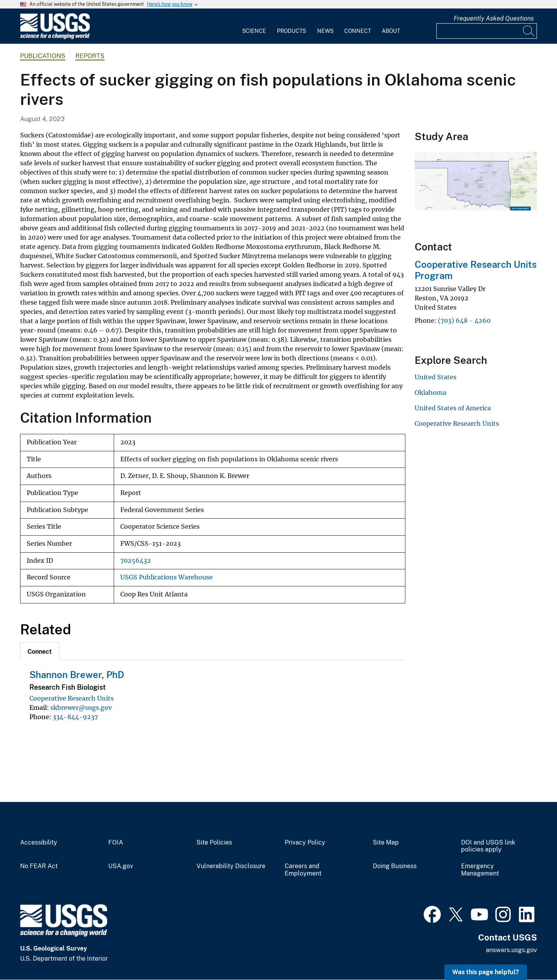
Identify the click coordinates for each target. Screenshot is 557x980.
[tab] (40, 651)
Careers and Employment (303, 870)
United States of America (453, 408)
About (391, 31)
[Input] (487, 31)
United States (436, 377)
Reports (90, 56)
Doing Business (395, 866)
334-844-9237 (75, 717)
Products (291, 31)
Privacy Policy (305, 843)
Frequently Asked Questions (494, 18)
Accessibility (39, 843)
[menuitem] (254, 26)
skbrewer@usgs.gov (81, 708)
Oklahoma (431, 392)
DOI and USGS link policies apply (488, 846)
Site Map (386, 843)
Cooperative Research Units (72, 698)
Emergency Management (480, 870)
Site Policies (214, 843)
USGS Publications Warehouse (167, 577)
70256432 (136, 561)
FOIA (116, 843)
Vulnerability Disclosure (231, 866)
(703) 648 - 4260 (464, 320)
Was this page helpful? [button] (486, 972)
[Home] (55, 37)
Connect (358, 31)
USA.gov (121, 866)
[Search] (529, 31)
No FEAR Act (39, 866)
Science (254, 31)
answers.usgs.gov (511, 950)
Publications (43, 56)
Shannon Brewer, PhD (77, 675)
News (325, 31)
